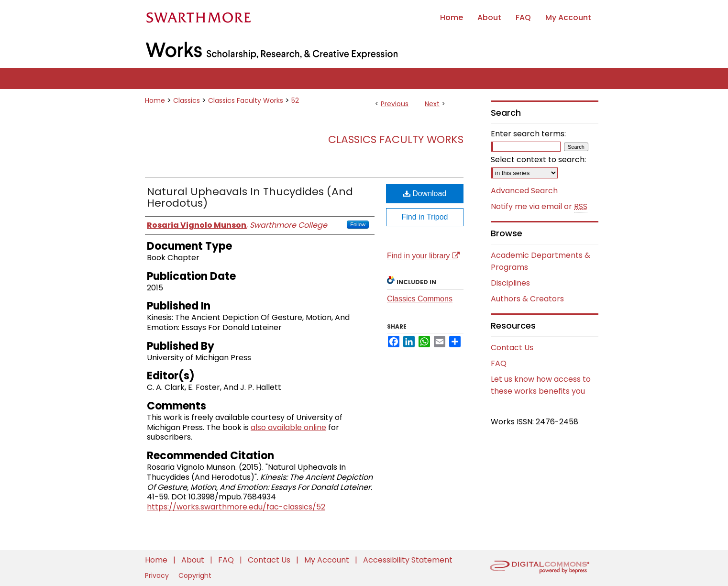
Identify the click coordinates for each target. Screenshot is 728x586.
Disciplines (510, 283)
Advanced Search (524, 191)
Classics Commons (420, 299)
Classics (187, 100)
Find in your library (423, 256)
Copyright (195, 575)
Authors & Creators (527, 299)
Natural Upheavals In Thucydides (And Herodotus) (250, 197)
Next (432, 104)
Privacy (158, 575)
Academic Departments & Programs (540, 261)
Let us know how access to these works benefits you (541, 385)
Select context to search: (538, 160)
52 (295, 100)
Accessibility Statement (408, 560)
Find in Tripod (425, 217)
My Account (328, 560)
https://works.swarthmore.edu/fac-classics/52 (236, 507)
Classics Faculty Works (246, 100)
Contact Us (512, 348)
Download (425, 193)
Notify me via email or (539, 207)
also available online (288, 427)
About (194, 560)
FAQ (499, 363)
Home (155, 100)
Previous (395, 104)
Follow (358, 224)
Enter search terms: (528, 134)
